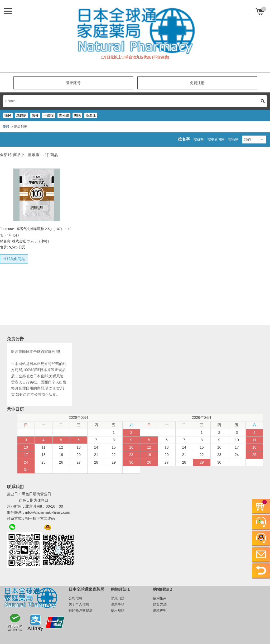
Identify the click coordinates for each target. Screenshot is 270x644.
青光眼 (64, 115)
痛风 (8, 115)
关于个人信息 (79, 604)
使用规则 (118, 610)
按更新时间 (216, 139)
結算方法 (160, 604)
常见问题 (118, 598)
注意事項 (118, 604)
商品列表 (21, 127)
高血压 (91, 115)
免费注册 (197, 83)
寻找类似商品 (14, 259)
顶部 (6, 127)
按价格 (199, 139)
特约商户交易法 (81, 610)
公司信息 (75, 598)
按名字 (184, 139)
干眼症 (49, 115)
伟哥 (35, 115)
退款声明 (160, 610)
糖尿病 (21, 115)
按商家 (233, 139)
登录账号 (73, 83)
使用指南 (160, 598)
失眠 (77, 115)
